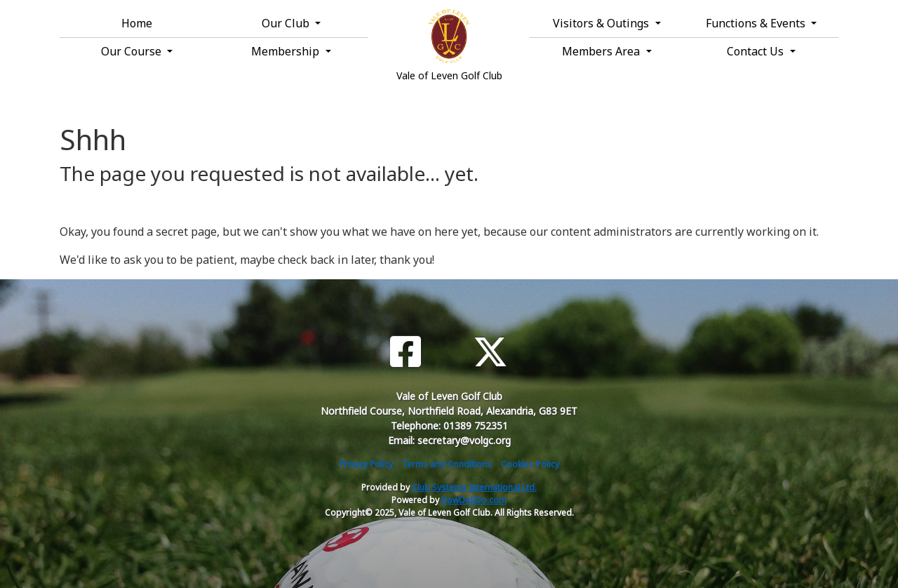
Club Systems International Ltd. (474, 487)
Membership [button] (287, 51)
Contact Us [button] (757, 51)
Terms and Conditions (447, 464)
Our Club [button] (287, 23)
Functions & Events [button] (757, 23)
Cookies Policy (530, 464)
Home (137, 23)
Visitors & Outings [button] (602, 23)
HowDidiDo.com (474, 500)
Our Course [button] (133, 51)
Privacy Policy (366, 464)
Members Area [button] (602, 51)
